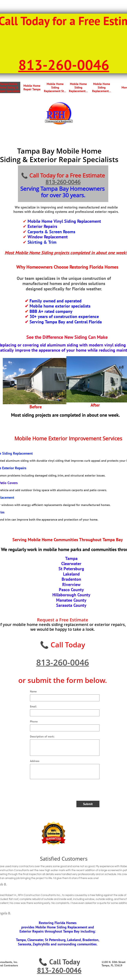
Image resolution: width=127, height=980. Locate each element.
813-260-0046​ (64, 65)
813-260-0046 (63, 182)
